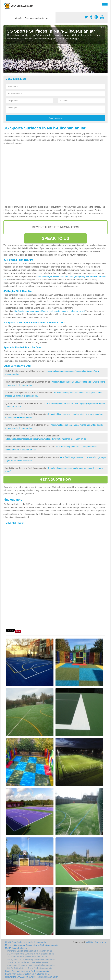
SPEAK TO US (55, 238)
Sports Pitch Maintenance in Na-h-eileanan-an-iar (27, 971)
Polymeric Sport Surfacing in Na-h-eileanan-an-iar (30, 951)
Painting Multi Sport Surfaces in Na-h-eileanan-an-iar (31, 965)
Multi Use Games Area (96, 942)
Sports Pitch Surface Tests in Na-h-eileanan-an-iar (28, 974)
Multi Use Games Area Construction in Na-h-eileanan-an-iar (32, 945)
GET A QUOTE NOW (55, 479)
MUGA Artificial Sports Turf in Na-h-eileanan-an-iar (30, 968)
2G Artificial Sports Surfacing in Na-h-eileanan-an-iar (31, 954)
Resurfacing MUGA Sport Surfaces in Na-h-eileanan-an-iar (31, 977)
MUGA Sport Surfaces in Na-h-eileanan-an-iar (26, 942)
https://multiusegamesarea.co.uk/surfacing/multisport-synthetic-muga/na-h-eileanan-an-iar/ (46, 439)
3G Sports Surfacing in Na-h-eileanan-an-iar (27, 957)
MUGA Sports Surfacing (16, 948)
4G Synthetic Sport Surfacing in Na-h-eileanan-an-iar (31, 960)
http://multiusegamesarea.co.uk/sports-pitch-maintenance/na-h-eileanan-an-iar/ (49, 311)
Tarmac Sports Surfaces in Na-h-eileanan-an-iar (29, 962)
